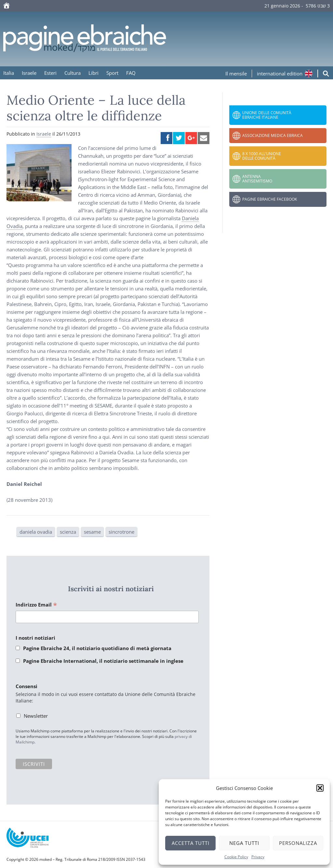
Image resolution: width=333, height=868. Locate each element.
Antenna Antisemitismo (257, 179)
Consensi (27, 686)
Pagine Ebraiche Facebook (270, 199)
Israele (29, 73)
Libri (93, 73)
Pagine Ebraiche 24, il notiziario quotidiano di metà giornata (97, 648)
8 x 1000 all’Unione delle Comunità (262, 156)
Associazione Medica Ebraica (273, 135)
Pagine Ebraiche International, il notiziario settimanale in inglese (103, 661)
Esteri (50, 73)
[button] (320, 788)
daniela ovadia (36, 532)
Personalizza (298, 843)
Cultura (73, 73)
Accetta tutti (191, 843)
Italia (9, 73)
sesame (92, 532)
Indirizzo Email (36, 605)
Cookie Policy (236, 857)
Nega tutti (244, 843)
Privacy (258, 857)
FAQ (131, 73)
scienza (68, 532)
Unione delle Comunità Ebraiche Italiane (267, 115)
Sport (112, 73)
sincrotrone (121, 532)
